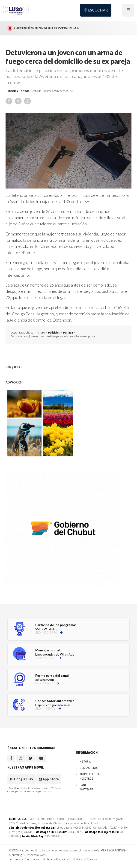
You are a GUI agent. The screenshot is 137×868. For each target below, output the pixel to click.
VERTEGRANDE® (113, 850)
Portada (24, 91)
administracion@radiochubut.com (32, 828)
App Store (49, 779)
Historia (85, 762)
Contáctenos (89, 768)
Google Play (22, 779)
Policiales (12, 91)
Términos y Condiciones (24, 859)
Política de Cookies (85, 859)
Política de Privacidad (56, 859)
